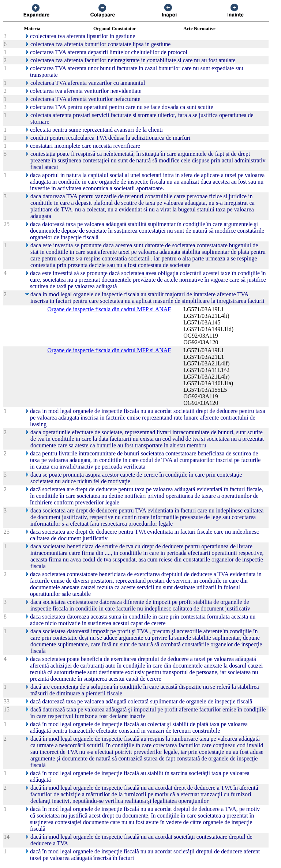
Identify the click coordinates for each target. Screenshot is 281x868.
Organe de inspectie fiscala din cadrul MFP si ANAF (109, 309)
